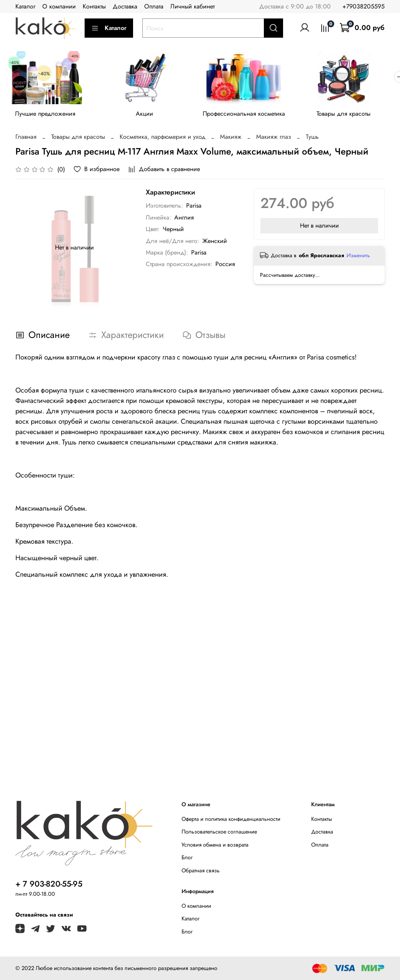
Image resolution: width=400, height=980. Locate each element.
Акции (149, 115)
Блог (187, 857)
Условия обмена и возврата (215, 845)
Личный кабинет (192, 6)
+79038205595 (363, 6)
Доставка (125, 6)
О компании (59, 6)
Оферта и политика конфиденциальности (231, 819)
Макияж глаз (274, 139)
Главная (26, 139)
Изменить (358, 257)
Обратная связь (201, 870)
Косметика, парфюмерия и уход (162, 139)
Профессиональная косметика (251, 115)
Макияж (231, 139)
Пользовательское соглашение (219, 832)
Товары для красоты (353, 115)
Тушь (312, 139)
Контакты (94, 6)
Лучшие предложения (47, 115)
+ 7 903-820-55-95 (49, 884)
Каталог (25, 6)
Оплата (154, 6)
